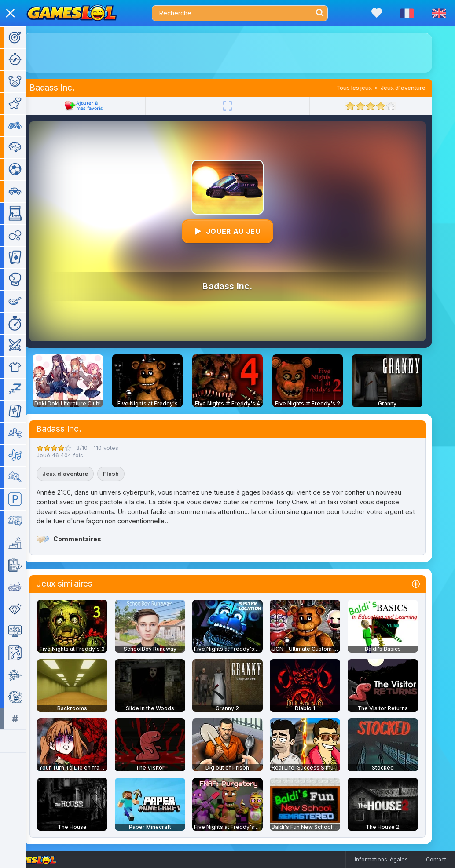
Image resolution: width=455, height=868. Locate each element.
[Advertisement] (240, 53)
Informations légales (381, 859)
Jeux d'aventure (416, 88)
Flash (124, 474)
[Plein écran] (240, 106)
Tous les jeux (367, 88)
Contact (436, 859)
